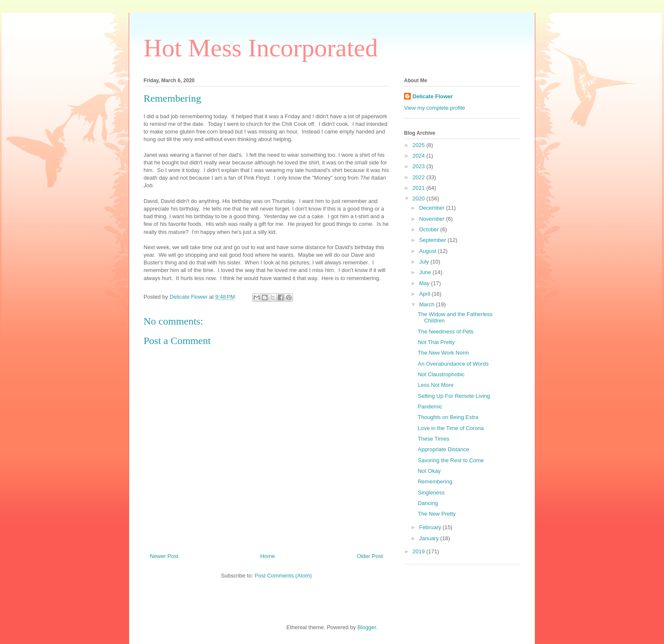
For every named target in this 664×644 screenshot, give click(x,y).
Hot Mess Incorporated (261, 48)
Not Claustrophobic (441, 374)
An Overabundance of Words (453, 364)
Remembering (435, 482)
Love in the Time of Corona (451, 428)
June (426, 272)
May (425, 283)
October (430, 229)
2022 (419, 177)
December (433, 208)
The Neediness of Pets (445, 332)
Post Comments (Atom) (283, 576)
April (426, 294)
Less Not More (436, 385)
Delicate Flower (433, 96)
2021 (419, 188)
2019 (419, 551)
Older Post (370, 556)
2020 (419, 198)
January (430, 538)
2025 (419, 145)
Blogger (367, 627)
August (429, 251)
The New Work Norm (443, 353)
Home (268, 556)
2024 (419, 156)
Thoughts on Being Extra (448, 417)
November (433, 219)
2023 (419, 166)
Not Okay (429, 471)
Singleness (431, 493)
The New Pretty (437, 514)
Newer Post (164, 556)
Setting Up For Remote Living (454, 396)
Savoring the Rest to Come (451, 460)
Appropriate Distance (443, 449)
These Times (433, 439)
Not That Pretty (436, 342)
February (431, 527)
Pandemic (430, 407)
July (425, 262)
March (428, 304)
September (433, 240)
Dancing (428, 503)
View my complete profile (434, 108)
